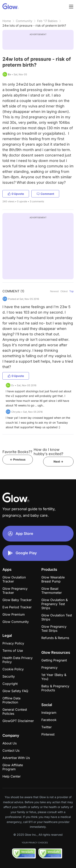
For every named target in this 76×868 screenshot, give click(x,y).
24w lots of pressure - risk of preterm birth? (34, 26)
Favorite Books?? (17, 452)
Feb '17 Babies (47, 21)
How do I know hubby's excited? (48, 452)
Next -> (58, 461)
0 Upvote (16, 194)
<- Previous (18, 459)
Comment (45, 194)
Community (24, 21)
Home (7, 21)
